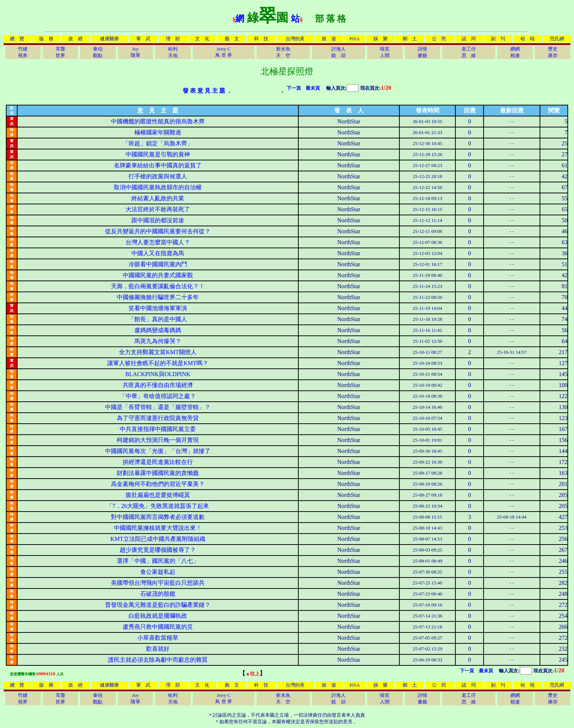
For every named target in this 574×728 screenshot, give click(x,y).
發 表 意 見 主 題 (204, 91)
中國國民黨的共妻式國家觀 (158, 275)
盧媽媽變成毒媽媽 (158, 330)
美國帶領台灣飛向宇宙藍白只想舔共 (158, 583)
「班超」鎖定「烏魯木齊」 (158, 143)
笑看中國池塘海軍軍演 (158, 308)
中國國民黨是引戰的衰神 (158, 154)
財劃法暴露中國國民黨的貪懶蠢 (158, 473)
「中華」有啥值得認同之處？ (158, 396)
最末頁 (313, 88)
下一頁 (294, 88)
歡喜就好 (158, 649)
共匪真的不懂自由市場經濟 (158, 385)
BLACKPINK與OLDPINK (158, 374)
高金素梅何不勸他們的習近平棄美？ (158, 484)
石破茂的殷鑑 (158, 594)
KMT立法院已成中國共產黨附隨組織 (158, 539)
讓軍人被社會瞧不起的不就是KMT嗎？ (158, 363)
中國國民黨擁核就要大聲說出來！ (158, 528)
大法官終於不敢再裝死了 (158, 209)
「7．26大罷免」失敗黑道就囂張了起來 (158, 506)
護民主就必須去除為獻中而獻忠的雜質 (158, 660)
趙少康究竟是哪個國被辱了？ (158, 550)
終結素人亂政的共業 (158, 198)
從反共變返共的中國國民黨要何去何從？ (158, 231)
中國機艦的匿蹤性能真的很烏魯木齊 (158, 121)
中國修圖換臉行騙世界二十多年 (158, 297)
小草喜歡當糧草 (158, 638)
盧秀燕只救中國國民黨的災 (158, 627)
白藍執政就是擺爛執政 (158, 616)
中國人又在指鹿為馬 (158, 253)
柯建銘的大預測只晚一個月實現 (158, 440)
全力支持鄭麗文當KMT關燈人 (158, 352)
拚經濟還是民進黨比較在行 (158, 462)
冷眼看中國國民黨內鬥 (158, 264)
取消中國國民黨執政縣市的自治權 (158, 187)
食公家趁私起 (158, 572)
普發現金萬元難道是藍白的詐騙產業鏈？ (158, 605)
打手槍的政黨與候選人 (158, 176)
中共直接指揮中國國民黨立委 (158, 429)
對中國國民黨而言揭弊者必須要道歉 (158, 517)
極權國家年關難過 (158, 132)
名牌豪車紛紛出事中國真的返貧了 (158, 165)
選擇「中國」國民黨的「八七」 (158, 561)
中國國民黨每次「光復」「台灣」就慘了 (158, 451)
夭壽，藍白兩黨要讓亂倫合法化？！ (158, 286)
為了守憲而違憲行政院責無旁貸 (158, 418)
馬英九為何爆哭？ (158, 341)
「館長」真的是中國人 (158, 319)
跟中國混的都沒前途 (158, 220)
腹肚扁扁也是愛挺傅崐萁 (158, 495)
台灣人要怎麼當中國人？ (158, 242)
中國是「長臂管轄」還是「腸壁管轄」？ (158, 407)
